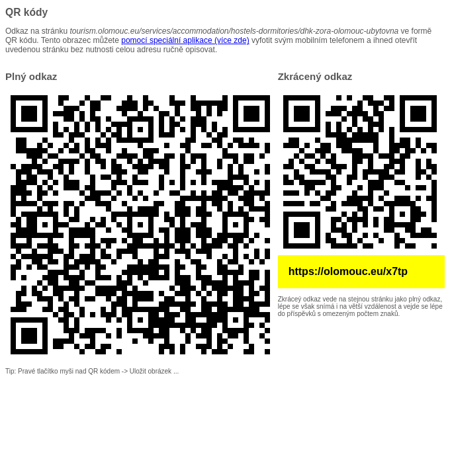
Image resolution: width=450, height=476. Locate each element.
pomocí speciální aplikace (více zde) (185, 40)
